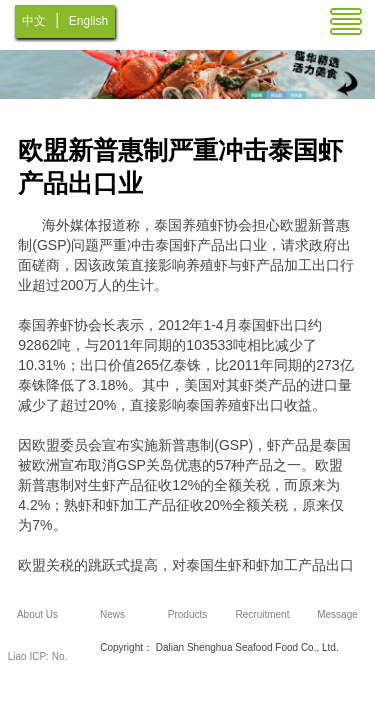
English (88, 21)
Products (187, 614)
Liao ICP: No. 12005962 (37, 664)
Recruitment (263, 614)
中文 (34, 21)
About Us (37, 614)
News (112, 614)
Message (337, 614)
